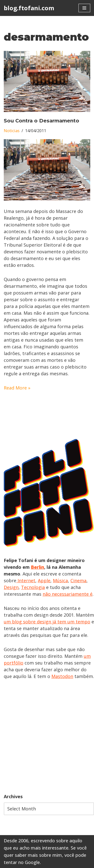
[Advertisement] (47, 736)
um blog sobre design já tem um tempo (47, 622)
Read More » (17, 388)
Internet (26, 580)
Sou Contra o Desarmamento (41, 121)
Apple (44, 580)
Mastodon (62, 676)
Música (60, 580)
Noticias (12, 131)
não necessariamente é (68, 594)
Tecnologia (33, 587)
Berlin (37, 567)
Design (11, 587)
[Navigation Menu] (84, 8)
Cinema (78, 580)
